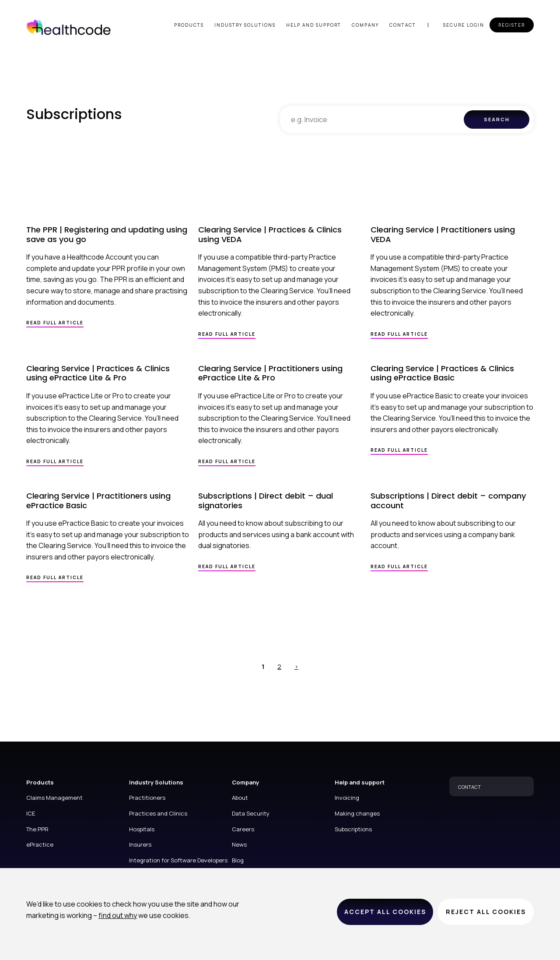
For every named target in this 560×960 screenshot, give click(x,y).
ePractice (40, 844)
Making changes (357, 813)
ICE (31, 813)
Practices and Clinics (158, 813)
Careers (243, 829)
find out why (118, 915)
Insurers (140, 844)
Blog (238, 860)
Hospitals (142, 829)
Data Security (251, 813)
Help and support (314, 25)
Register (512, 25)
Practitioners (147, 798)
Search (497, 119)
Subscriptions (353, 829)
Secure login (464, 25)
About (240, 798)
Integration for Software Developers (178, 860)
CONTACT (469, 787)
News (239, 844)
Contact (403, 25)
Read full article (55, 323)
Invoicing (347, 798)
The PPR (37, 829)
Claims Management (54, 798)
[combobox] (372, 120)
